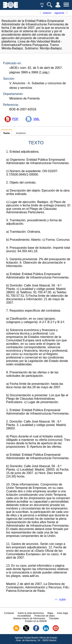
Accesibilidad (24, 616)
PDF (15, 119)
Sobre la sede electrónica (31, 613)
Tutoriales (54, 618)
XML (36, 119)
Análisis (21, 133)
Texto (6, 133)
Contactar (9, 613)
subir (62, 599)
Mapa (50, 613)
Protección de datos (45, 616)
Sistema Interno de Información (29, 618)
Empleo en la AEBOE (36, 621)
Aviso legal (62, 613)
